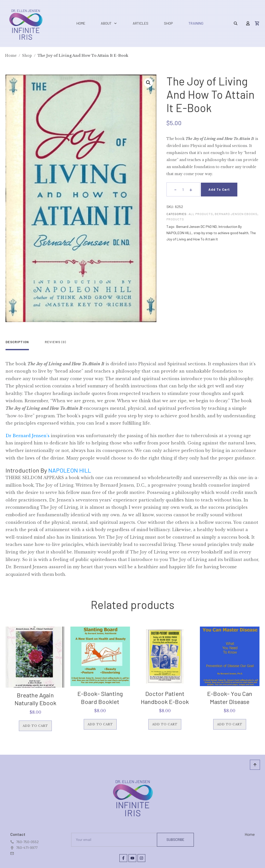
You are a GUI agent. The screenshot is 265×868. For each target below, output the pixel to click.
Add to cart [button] (35, 723)
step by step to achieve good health (221, 233)
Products (175, 219)
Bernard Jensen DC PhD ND (196, 226)
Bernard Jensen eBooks (236, 214)
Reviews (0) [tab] (48, 342)
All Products (201, 214)
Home (250, 831)
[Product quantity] (183, 190)
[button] (148, 83)
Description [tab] (17, 342)
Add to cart (219, 189)
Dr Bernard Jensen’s (28, 433)
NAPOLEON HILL (70, 467)
